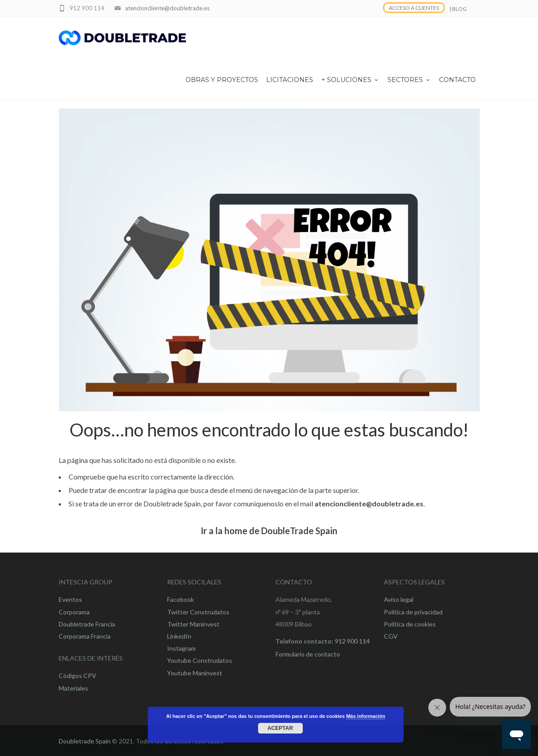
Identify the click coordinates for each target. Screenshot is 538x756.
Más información (366, 716)
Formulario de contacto (308, 654)
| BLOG (458, 9)
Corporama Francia (85, 636)
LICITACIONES (290, 80)
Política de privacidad (413, 612)
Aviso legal (399, 599)
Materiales (73, 688)
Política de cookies (410, 624)
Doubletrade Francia (87, 624)
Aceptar (280, 728)
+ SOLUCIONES (350, 80)
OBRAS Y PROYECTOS (222, 80)
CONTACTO (457, 80)
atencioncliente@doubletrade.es (167, 8)
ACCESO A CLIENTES (414, 8)
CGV (391, 636)
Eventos (70, 599)
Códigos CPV (77, 676)
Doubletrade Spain (85, 741)
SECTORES (409, 80)
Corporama (74, 612)
